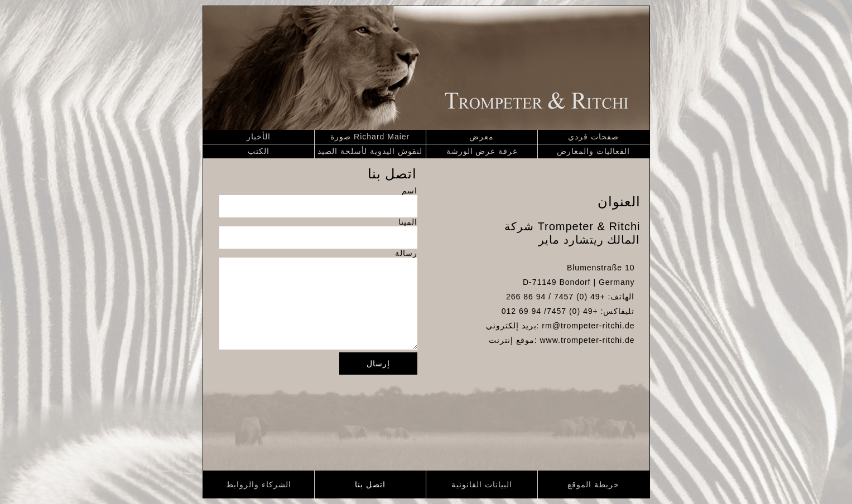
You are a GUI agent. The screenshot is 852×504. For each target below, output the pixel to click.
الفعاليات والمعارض (593, 151)
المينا (408, 222)
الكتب (259, 151)
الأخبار (259, 137)
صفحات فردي (593, 137)
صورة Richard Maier (370, 137)
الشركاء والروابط (259, 484)
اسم (410, 191)
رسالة (406, 253)
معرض (482, 137)
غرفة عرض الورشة (482, 151)
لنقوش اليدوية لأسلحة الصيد (370, 151)
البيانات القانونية (482, 484)
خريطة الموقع (593, 484)
